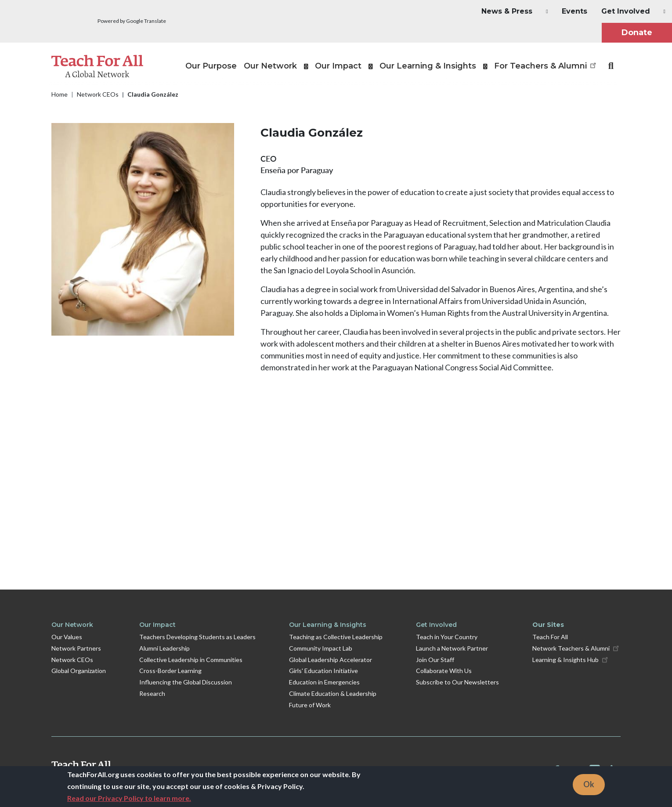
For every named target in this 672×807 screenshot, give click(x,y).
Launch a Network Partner (452, 648)
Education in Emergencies (324, 682)
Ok (589, 784)
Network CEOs (98, 94)
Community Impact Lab (321, 648)
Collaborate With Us (444, 671)
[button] (507, 11)
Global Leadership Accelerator (331, 660)
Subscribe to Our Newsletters (457, 682)
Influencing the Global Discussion (186, 682)
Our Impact (157, 625)
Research (152, 693)
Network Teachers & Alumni (576, 648)
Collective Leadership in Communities (191, 660)
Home (60, 94)
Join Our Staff (435, 660)
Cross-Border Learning (170, 671)
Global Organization (79, 671)
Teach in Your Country (447, 637)
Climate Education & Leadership (333, 693)
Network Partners (76, 648)
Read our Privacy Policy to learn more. (129, 798)
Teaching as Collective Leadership (336, 637)
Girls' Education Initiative (323, 671)
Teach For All (550, 637)
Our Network (72, 625)
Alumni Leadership (164, 648)
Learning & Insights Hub (571, 659)
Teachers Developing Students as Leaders (197, 637)
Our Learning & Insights (328, 625)
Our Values (67, 637)
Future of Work (310, 705)
